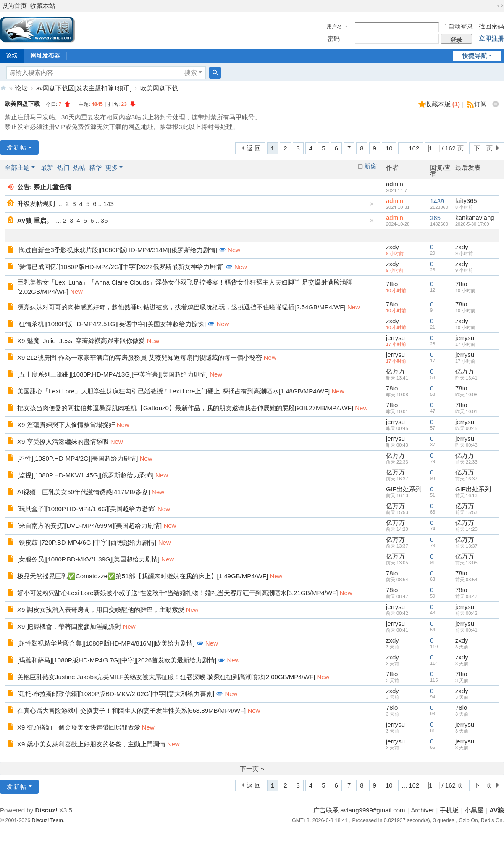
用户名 (334, 26)
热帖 (79, 167)
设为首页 (14, 6)
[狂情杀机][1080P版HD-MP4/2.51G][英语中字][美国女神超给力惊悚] (112, 324)
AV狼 (3, 88)
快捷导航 (475, 56)
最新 (47, 167)
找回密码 (491, 26)
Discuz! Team (47, 820)
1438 (437, 201)
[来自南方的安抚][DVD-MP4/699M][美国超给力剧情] (89, 526)
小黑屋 (474, 810)
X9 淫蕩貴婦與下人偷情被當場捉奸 (66, 425)
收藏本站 (43, 6)
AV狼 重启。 (35, 220)
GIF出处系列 (404, 489)
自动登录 (457, 26)
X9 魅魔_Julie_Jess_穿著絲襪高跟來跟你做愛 (81, 341)
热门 (63, 167)
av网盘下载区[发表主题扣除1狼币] (84, 88)
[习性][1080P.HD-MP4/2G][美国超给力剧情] (77, 458)
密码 (333, 38)
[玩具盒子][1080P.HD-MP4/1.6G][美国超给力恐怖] (87, 509)
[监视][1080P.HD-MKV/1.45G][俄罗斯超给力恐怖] (85, 475)
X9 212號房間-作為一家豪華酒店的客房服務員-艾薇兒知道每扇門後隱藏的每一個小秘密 (140, 357)
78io (392, 284)
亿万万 (395, 371)
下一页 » (252, 768)
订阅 (480, 104)
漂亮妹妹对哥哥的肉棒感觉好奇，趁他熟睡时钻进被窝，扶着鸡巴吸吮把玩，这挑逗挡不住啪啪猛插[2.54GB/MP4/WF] (181, 307)
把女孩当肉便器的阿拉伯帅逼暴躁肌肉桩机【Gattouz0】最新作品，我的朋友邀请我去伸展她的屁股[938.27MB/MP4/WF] (185, 408)
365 (435, 218)
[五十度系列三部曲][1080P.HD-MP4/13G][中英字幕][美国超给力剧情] (113, 374)
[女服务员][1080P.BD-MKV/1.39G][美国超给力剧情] (88, 559)
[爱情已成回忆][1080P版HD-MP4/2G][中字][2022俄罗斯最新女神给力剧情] (121, 267)
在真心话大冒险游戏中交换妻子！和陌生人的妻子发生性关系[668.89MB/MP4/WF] (131, 710)
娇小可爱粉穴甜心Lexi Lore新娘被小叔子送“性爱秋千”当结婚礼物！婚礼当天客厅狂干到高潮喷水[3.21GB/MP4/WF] (177, 593)
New (234, 250)
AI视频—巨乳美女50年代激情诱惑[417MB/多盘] (84, 492)
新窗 (370, 166)
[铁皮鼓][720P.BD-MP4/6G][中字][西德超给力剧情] (87, 542)
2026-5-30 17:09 (472, 224)
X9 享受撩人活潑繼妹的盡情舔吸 (63, 441)
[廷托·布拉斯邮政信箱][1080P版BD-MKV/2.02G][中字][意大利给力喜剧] (116, 694)
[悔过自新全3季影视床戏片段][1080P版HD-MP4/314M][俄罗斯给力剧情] (117, 250)
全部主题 (17, 167)
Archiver (423, 810)
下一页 (483, 148)
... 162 (411, 148)
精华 (95, 167)
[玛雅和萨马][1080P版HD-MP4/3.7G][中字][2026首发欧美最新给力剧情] (117, 660)
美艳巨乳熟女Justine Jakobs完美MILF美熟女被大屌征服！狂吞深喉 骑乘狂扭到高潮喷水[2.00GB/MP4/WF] (166, 677)
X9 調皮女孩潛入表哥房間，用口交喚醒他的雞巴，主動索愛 (101, 610)
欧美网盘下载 (159, 88)
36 (104, 220)
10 (389, 148)
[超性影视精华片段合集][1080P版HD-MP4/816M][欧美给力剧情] (106, 643)
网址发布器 (45, 55)
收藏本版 (443, 104)
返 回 (254, 148)
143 (109, 204)
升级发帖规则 (36, 204)
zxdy (392, 247)
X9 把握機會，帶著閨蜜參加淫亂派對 (69, 626)
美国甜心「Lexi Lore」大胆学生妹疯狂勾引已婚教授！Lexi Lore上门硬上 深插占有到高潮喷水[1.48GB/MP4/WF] (173, 391)
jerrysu (395, 338)
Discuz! (46, 810)
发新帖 (17, 148)
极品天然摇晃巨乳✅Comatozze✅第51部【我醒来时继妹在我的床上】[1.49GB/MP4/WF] (143, 576)
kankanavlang (475, 217)
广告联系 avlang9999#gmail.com (359, 810)
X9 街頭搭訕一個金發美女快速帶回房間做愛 (79, 727)
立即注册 (491, 38)
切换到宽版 (500, 6)
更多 (112, 167)
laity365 (466, 201)
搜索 (191, 72)
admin (395, 184)
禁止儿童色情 (52, 187)
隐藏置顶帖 (372, 206)
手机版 (449, 810)
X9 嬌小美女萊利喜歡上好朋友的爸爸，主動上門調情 (91, 744)
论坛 (21, 88)
